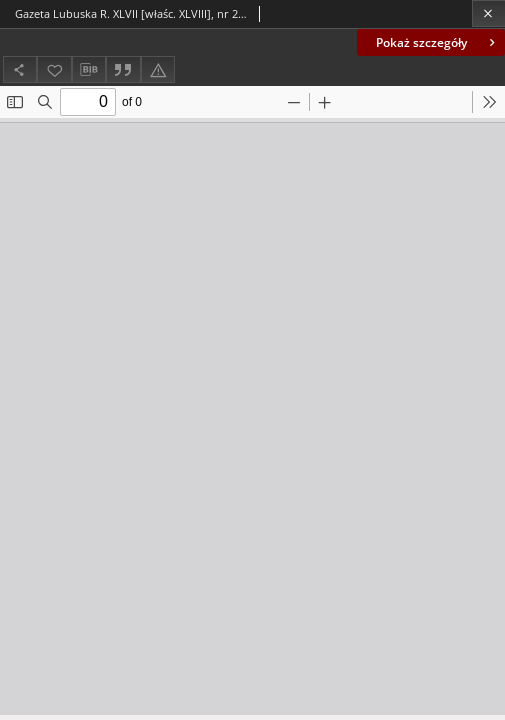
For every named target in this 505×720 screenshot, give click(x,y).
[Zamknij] (488, 13)
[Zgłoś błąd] (158, 69)
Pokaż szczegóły (437, 42)
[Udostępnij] (20, 69)
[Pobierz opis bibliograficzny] (89, 70)
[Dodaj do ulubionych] (54, 69)
